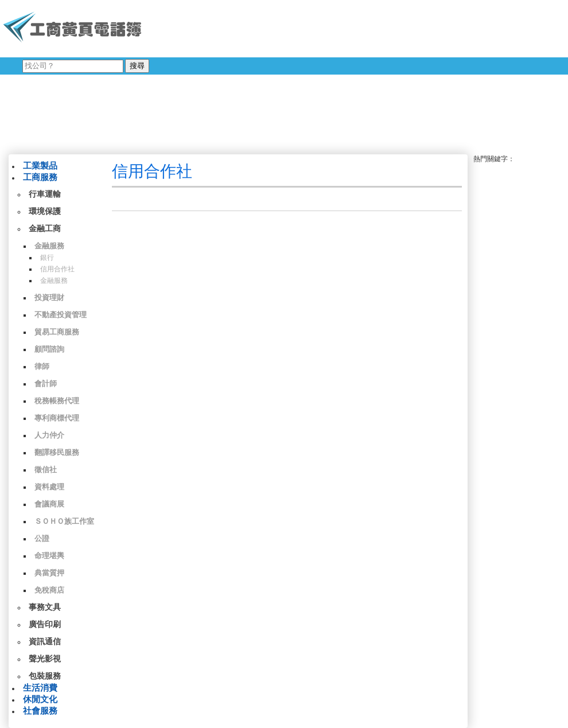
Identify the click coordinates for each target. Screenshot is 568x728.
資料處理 (49, 487)
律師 (42, 366)
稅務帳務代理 (57, 401)
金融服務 (49, 246)
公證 (42, 538)
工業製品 (40, 166)
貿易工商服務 (57, 332)
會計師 (46, 384)
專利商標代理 (57, 418)
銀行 (47, 258)
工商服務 (40, 177)
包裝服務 (45, 676)
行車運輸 (45, 194)
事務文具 (45, 607)
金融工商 (45, 229)
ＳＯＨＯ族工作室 (64, 521)
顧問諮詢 (49, 349)
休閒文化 (40, 699)
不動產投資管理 (61, 315)
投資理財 (49, 297)
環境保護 (45, 211)
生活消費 (40, 688)
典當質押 (49, 573)
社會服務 (40, 711)
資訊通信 (45, 642)
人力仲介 (49, 435)
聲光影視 (45, 659)
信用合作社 (57, 269)
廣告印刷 (45, 624)
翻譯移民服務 (57, 452)
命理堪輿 (49, 556)
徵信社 (46, 470)
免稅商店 (49, 590)
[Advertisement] (226, 75)
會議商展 (49, 504)
